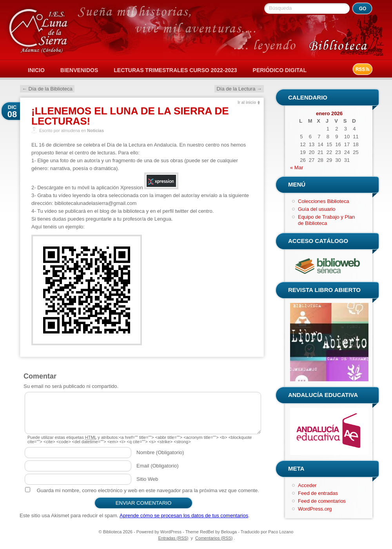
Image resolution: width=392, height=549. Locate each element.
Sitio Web (147, 479)
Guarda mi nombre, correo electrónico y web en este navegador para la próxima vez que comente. (148, 490)
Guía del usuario (317, 209)
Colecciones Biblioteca (324, 201)
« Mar (297, 168)
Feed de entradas (318, 493)
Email (158, 466)
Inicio (36, 70)
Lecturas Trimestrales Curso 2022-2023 (175, 70)
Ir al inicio (247, 102)
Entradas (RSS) (173, 538)
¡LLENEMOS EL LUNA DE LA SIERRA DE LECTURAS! (130, 116)
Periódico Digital (280, 70)
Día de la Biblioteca (47, 89)
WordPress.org (315, 509)
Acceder (307, 485)
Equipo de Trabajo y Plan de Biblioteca (326, 220)
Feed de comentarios (322, 501)
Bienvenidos (79, 70)
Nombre (160, 452)
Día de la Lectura (239, 89)
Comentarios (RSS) (214, 538)
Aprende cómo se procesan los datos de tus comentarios (184, 515)
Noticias (95, 130)
